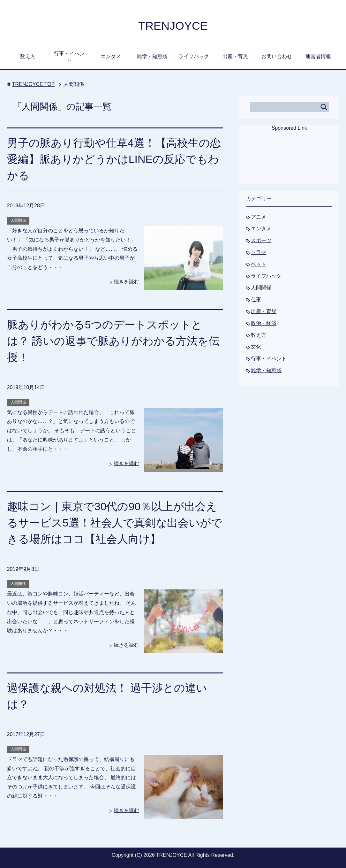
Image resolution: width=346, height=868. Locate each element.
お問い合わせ (277, 56)
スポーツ (261, 240)
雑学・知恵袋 (152, 56)
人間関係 (18, 220)
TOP (34, 84)
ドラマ (259, 252)
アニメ (259, 217)
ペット (259, 264)
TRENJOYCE (173, 26)
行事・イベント (69, 57)
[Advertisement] (289, 162)
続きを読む (126, 282)
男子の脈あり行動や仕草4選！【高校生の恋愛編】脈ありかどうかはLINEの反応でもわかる (114, 159)
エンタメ (111, 56)
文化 (256, 347)
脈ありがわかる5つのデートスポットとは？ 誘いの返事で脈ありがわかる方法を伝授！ (113, 341)
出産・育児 (235, 56)
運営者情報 (318, 56)
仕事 (256, 300)
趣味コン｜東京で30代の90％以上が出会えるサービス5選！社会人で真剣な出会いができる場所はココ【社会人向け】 (115, 523)
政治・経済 (264, 323)
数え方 (28, 56)
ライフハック (194, 56)
